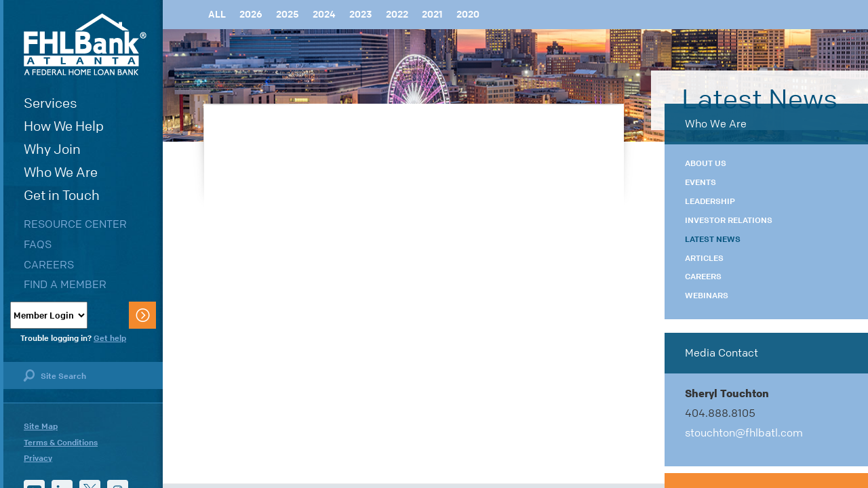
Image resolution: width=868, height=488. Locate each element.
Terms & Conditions (61, 443)
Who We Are (61, 172)
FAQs (38, 244)
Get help (110, 338)
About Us (706, 163)
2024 (324, 14)
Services (51, 103)
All (217, 14)
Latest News (713, 239)
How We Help (64, 126)
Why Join (52, 149)
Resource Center (75, 224)
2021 (432, 14)
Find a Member (65, 284)
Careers (49, 265)
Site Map (41, 426)
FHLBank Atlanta (85, 44)
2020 (468, 14)
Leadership (710, 201)
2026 (251, 14)
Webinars (707, 296)
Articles (704, 258)
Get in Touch (62, 196)
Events (701, 182)
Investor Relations (729, 220)
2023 (361, 14)
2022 (397, 14)
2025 (288, 14)
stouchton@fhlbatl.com (744, 433)
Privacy (38, 458)
